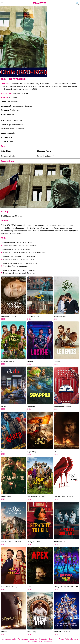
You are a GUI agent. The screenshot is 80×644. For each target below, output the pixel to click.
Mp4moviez (40, 3)
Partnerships (23, 639)
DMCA (41, 642)
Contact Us (43, 639)
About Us (33, 639)
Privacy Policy (64, 639)
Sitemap (48, 642)
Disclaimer (53, 639)
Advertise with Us (9, 639)
